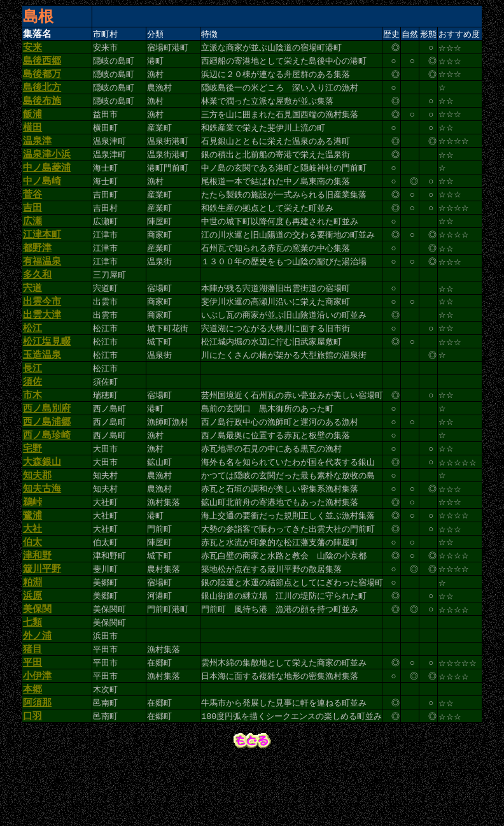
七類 (32, 680)
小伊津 (37, 739)
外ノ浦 (37, 695)
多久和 (37, 299)
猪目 (32, 709)
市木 (32, 431)
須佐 (32, 417)
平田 (32, 724)
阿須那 (37, 768)
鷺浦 (32, 563)
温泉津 (37, 153)
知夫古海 (42, 534)
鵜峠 (32, 548)
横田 (32, 138)
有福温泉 (42, 285)
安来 (32, 50)
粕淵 (32, 636)
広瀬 (32, 241)
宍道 (32, 314)
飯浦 (32, 124)
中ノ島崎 (42, 197)
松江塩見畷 (47, 373)
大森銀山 (42, 504)
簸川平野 (42, 622)
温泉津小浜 (47, 167)
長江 (32, 402)
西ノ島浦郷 (47, 460)
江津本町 (42, 255)
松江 (32, 358)
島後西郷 (42, 65)
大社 (32, 578)
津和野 (37, 607)
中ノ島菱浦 (47, 182)
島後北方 (42, 94)
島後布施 (42, 109)
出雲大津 (42, 343)
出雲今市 (42, 329)
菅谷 (32, 211)
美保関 (37, 666)
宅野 (32, 490)
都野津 (37, 270)
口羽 (32, 783)
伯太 (32, 592)
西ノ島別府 (47, 446)
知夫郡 (37, 519)
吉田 (32, 226)
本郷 (32, 753)
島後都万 (42, 80)
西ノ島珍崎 (47, 475)
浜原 (32, 651)
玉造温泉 (42, 387)
